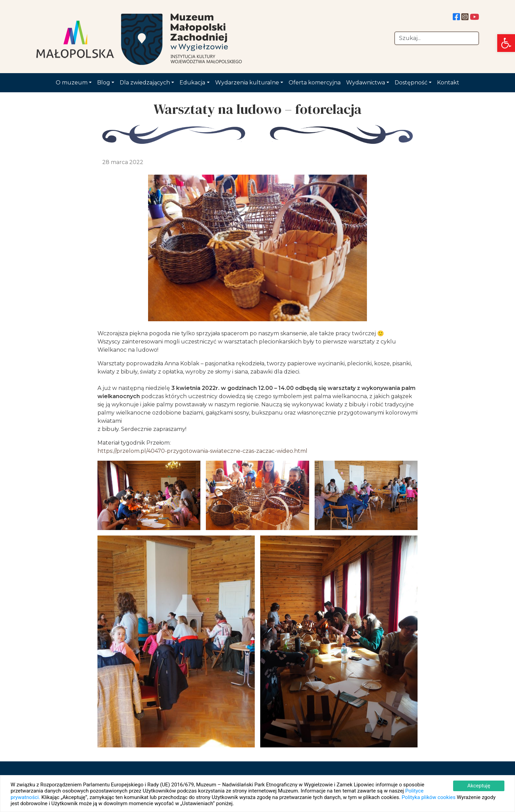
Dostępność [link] (411, 83)
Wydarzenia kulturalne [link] (247, 83)
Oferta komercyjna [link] (315, 83)
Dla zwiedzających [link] (145, 83)
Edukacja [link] (192, 83)
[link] (506, 43)
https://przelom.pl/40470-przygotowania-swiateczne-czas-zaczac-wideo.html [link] (202, 451)
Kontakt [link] (448, 83)
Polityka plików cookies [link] (429, 797)
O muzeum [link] (72, 83)
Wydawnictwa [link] (366, 83)
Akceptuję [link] (479, 786)
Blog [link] (104, 83)
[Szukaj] (437, 38)
